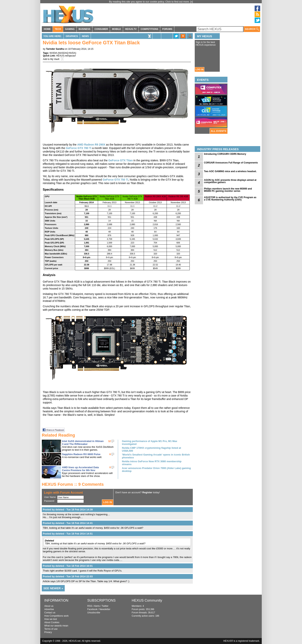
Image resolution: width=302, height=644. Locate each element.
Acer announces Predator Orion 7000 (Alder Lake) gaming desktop (156, 470)
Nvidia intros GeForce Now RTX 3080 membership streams (152, 463)
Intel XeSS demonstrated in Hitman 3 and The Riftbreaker (83, 443)
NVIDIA (53, 53)
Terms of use (51, 629)
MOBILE (116, 29)
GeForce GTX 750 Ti (115, 180)
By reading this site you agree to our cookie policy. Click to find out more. (150, 2)
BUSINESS (84, 29)
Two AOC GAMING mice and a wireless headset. (230, 171)
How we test (51, 619)
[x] (192, 2)
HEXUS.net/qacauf (66, 56)
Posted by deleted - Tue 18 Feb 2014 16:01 (68, 566)
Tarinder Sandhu (55, 49)
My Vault (55, 59)
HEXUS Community (147, 600)
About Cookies (52, 622)
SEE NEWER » (53, 588)
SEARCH (252, 29)
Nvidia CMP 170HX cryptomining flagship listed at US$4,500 (151, 449)
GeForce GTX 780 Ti (79, 148)
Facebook (92, 609)
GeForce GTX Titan (120, 160)
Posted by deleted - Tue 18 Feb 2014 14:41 (68, 523)
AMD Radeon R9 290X (91, 145)
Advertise (49, 609)
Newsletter (105, 609)
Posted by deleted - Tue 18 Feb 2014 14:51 (68, 534)
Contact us (50, 613)
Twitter (105, 606)
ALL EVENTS (219, 131)
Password (49, 501)
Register (147, 492)
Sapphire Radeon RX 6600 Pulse (81, 454)
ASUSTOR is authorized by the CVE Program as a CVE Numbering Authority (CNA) (230, 199)
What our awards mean (56, 626)
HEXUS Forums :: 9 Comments (73, 484)
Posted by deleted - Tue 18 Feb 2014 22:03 (68, 576)
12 (109, 441)
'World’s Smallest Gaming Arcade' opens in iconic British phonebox (156, 456)
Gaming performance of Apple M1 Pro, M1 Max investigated (150, 443)
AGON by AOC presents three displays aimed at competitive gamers (230, 181)
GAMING (70, 29)
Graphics (72, 36)
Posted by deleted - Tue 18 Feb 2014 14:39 (68, 510)
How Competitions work (56, 616)
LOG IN (199, 70)
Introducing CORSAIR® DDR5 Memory (225, 154)
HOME (47, 29)
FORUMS (167, 29)
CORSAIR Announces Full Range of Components (231, 163)
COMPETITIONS (149, 29)
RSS (90, 606)
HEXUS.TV (131, 29)
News (85, 36)
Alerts (97, 606)
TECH (58, 29)
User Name (50, 497)
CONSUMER (101, 29)
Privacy (48, 632)
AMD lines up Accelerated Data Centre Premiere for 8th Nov (80, 469)
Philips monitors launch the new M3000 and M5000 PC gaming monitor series (228, 190)
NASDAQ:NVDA (67, 53)
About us (49, 606)
